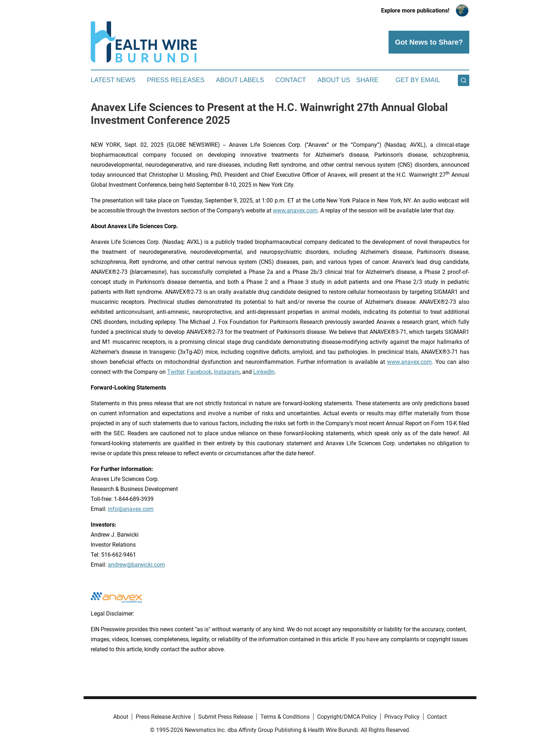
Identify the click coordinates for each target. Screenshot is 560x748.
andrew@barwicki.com (136, 565)
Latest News (113, 80)
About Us (334, 80)
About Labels (240, 80)
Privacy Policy (402, 717)
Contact (291, 80)
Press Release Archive (163, 717)
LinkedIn (264, 372)
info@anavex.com (131, 509)
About (121, 717)
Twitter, (176, 372)
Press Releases (176, 80)
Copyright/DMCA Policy (347, 717)
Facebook (199, 372)
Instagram (227, 372)
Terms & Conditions (285, 717)
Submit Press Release (226, 717)
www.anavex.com (295, 210)
